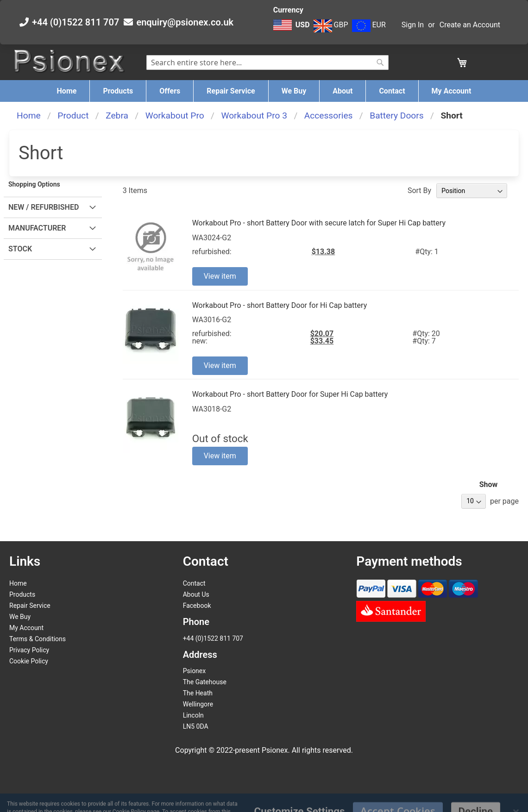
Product (73, 116)
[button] (292, 30)
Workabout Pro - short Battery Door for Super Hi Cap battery (290, 394)
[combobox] (267, 62)
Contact (194, 583)
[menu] (264, 91)
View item (220, 276)
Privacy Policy (29, 650)
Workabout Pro (175, 116)
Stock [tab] (20, 249)
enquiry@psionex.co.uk (185, 22)
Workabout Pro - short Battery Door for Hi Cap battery (280, 305)
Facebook (197, 606)
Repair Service (30, 606)
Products (22, 594)
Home (29, 116)
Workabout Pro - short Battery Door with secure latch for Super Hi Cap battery (319, 223)
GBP (331, 25)
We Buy (20, 617)
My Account (26, 628)
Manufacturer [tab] (37, 228)
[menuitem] (67, 91)
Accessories (329, 116)
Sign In (413, 25)
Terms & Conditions (38, 639)
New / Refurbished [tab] (44, 207)
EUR (369, 25)
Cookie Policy (29, 661)
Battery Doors (397, 116)
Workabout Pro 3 (254, 116)
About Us (196, 594)
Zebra (117, 116)
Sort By (419, 191)
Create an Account (470, 25)
